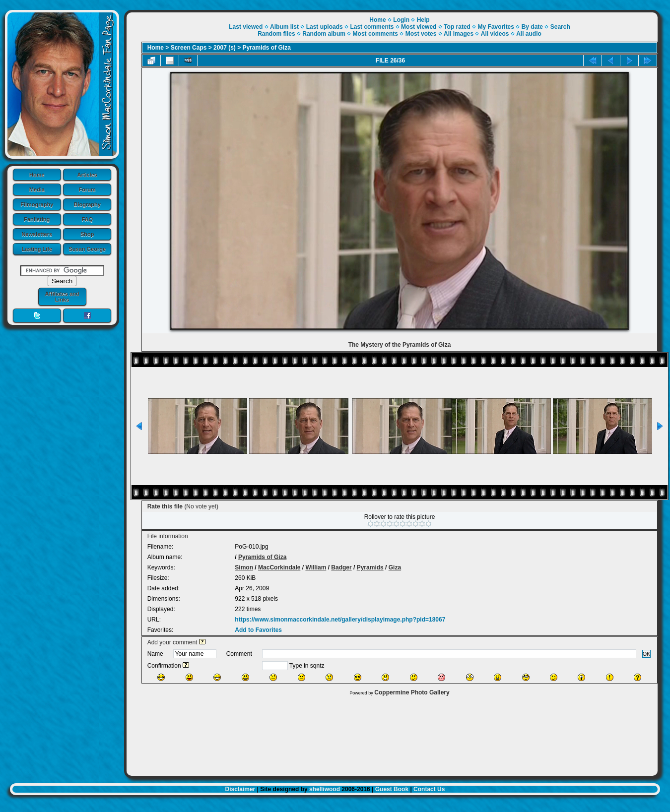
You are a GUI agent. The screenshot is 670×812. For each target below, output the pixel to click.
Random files (276, 34)
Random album (324, 34)
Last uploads (325, 27)
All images (459, 34)
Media (37, 189)
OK (647, 654)
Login (401, 20)
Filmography (37, 204)
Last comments (372, 27)
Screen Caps (189, 48)
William (316, 567)
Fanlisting (37, 219)
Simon (244, 567)
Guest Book (392, 789)
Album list (284, 27)
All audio (529, 34)
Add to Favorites (258, 630)
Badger (341, 567)
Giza (395, 567)
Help (423, 20)
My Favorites (496, 27)
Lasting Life (37, 249)
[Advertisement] (392, 733)
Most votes (421, 34)
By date (532, 27)
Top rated (457, 27)
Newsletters (37, 234)
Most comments (375, 34)
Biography (87, 204)
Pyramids (370, 567)
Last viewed (246, 27)
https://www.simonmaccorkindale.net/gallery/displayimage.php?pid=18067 (340, 620)
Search (560, 27)
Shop (87, 234)
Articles (87, 175)
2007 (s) (225, 48)
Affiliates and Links (62, 297)
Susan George (87, 249)
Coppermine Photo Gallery (412, 692)
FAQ (87, 219)
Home (37, 175)
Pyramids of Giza (267, 48)
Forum (87, 189)
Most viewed (419, 27)
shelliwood (325, 789)
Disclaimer (240, 789)
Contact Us (429, 789)
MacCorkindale (279, 567)
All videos (495, 34)
